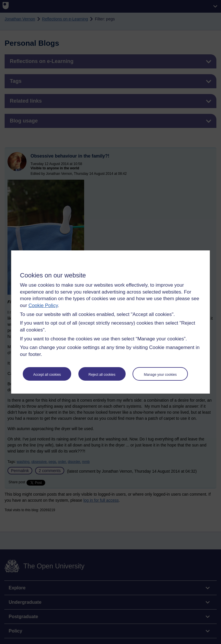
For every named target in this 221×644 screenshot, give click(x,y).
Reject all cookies (102, 375)
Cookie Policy (43, 305)
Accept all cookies (47, 375)
